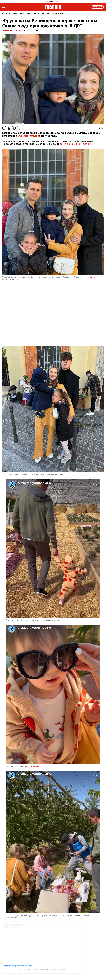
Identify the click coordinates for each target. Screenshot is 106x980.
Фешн (23, 13)
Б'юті (29, 13)
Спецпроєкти (57, 13)
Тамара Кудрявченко (11, 30)
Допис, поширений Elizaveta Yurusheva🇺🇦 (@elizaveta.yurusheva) (42, 969)
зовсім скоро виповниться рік (75, 144)
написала (91, 277)
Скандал (15, 13)
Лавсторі (37, 13)
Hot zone (46, 13)
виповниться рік (32, 766)
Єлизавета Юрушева (28, 136)
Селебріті (6, 13)
